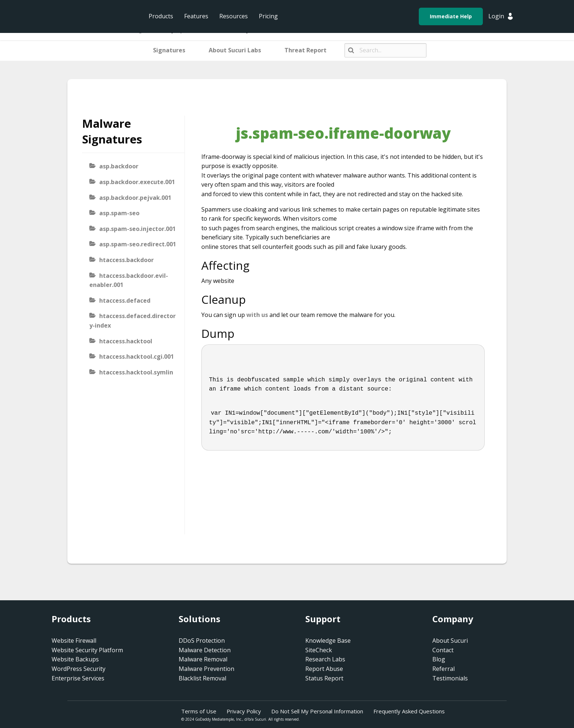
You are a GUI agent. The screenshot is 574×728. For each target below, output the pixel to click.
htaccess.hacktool (126, 341)
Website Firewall (74, 641)
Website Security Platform (87, 650)
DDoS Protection (202, 641)
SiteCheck (319, 650)
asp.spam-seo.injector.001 (137, 229)
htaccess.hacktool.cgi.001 (137, 356)
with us (257, 315)
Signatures (169, 50)
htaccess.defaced (125, 300)
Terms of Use (199, 711)
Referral (443, 669)
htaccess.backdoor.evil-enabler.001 (129, 280)
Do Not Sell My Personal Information (317, 711)
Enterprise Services (78, 678)
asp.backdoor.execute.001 (137, 182)
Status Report (324, 678)
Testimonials (450, 678)
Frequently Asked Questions (409, 711)
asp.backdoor (119, 166)
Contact (443, 650)
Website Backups (75, 659)
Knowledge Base (328, 641)
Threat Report (305, 50)
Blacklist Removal (202, 678)
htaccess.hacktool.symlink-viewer (131, 377)
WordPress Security (79, 669)
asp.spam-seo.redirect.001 (138, 244)
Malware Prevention (206, 669)
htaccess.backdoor (126, 260)
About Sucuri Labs (235, 50)
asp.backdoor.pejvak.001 (135, 198)
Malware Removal (203, 659)
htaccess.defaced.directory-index (133, 321)
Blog (439, 659)
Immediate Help (451, 16)
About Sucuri (450, 641)
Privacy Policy (244, 711)
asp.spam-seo (119, 213)
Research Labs (325, 659)
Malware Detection (205, 650)
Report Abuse (324, 669)
